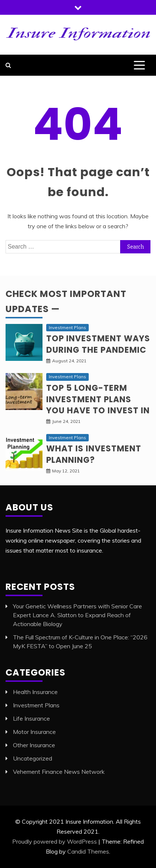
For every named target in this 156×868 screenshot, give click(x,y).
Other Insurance (34, 745)
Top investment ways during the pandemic (98, 344)
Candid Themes (88, 851)
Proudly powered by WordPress (55, 841)
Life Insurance (31, 718)
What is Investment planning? (94, 454)
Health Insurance (35, 692)
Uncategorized (33, 758)
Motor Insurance (34, 732)
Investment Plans (67, 327)
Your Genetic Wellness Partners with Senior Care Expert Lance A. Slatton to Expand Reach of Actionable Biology (77, 615)
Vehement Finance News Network (59, 772)
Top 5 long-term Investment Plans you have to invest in (98, 399)
